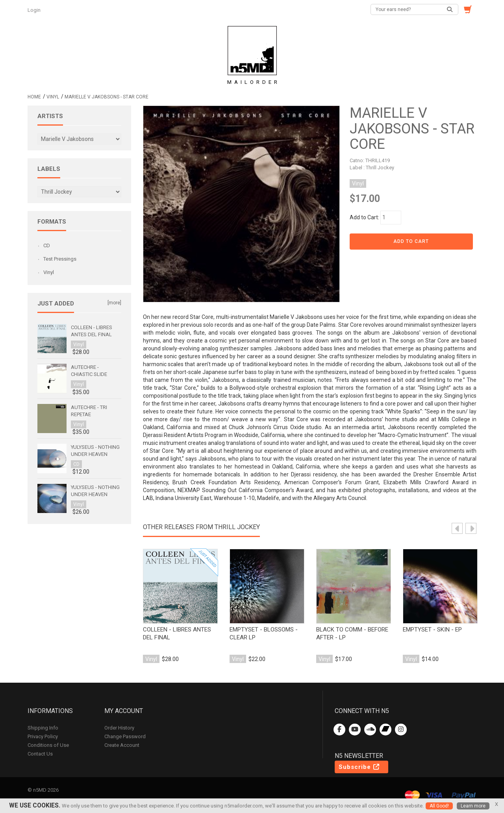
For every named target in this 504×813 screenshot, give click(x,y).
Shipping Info (43, 728)
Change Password (125, 736)
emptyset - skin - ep (432, 630)
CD (47, 245)
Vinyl (53, 97)
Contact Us (40, 754)
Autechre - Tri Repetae (89, 411)
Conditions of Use (48, 745)
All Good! (439, 806)
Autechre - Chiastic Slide (89, 371)
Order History (119, 728)
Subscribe (359, 767)
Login (35, 10)
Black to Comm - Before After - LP (352, 633)
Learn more (473, 806)
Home (34, 97)
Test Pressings (60, 259)
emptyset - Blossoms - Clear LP (264, 633)
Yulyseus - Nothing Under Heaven (95, 451)
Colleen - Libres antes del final (177, 633)
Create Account (122, 745)
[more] (114, 303)
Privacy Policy (43, 736)
